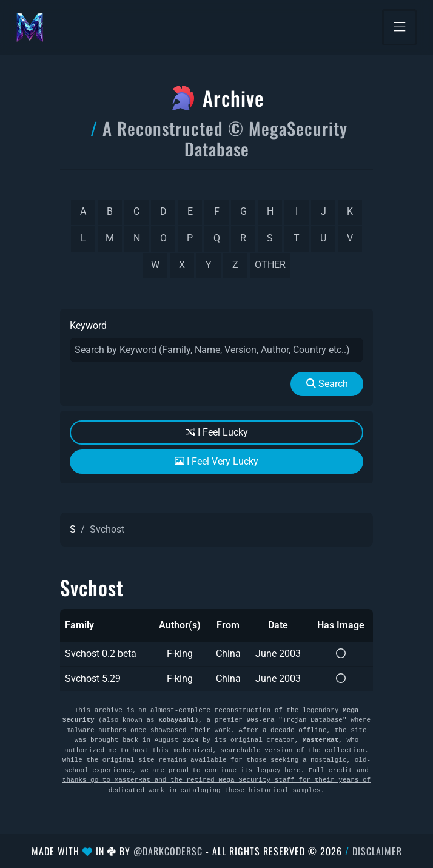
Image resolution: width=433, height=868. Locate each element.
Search (327, 384)
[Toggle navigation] (399, 27)
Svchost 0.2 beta (101, 654)
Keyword (88, 325)
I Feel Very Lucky (216, 461)
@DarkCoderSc (168, 851)
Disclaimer (377, 851)
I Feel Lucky (217, 432)
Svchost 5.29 (93, 678)
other (270, 265)
